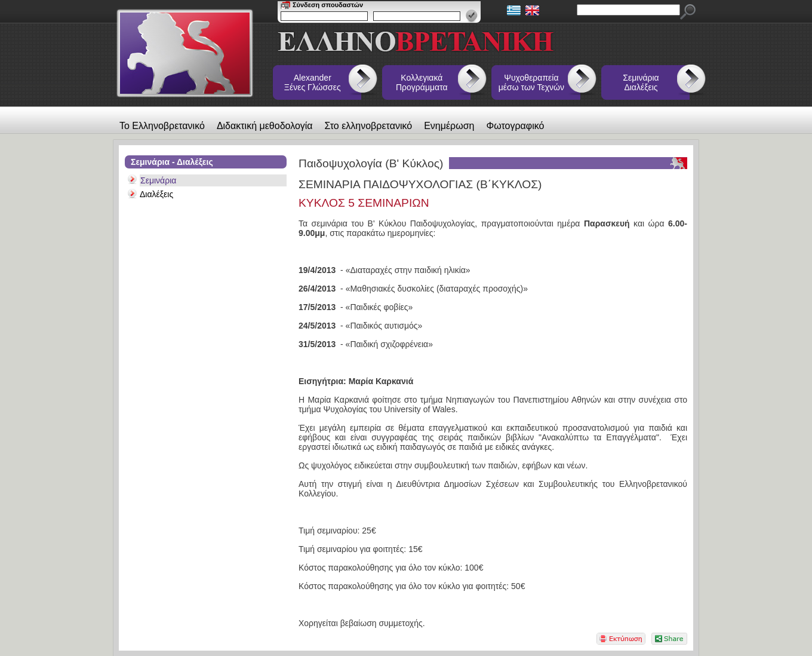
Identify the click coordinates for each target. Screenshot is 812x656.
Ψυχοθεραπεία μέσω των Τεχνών (531, 82)
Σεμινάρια (158, 180)
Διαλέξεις (156, 194)
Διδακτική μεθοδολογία (265, 126)
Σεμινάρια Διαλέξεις (641, 82)
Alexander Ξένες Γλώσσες (313, 82)
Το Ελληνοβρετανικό (162, 126)
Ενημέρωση (449, 126)
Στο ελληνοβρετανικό (369, 126)
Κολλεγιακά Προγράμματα (422, 82)
